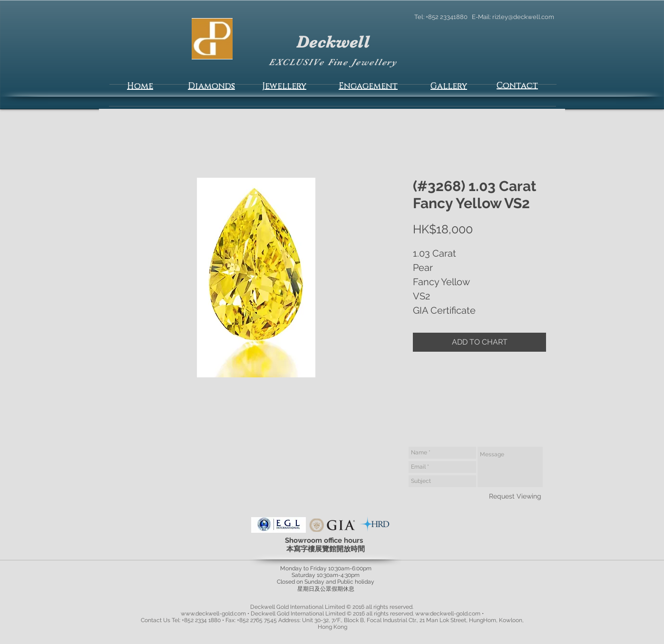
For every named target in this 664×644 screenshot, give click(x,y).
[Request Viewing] (515, 496)
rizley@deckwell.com (523, 17)
